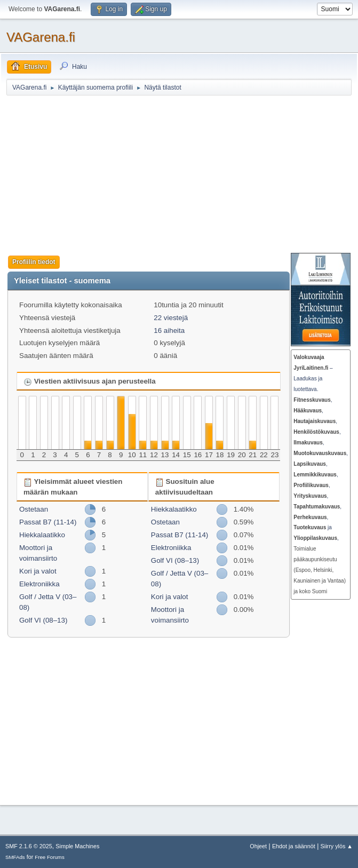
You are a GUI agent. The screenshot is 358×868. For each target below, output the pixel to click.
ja (313, 527)
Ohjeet (258, 846)
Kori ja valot (38, 571)
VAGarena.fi (41, 37)
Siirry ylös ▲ (337, 846)
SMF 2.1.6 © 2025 (29, 846)
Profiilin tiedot (34, 262)
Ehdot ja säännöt (294, 846)
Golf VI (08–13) (43, 620)
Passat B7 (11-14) (48, 522)
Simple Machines (77, 846)
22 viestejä (171, 318)
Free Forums (50, 857)
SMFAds (15, 857)
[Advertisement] (182, 174)
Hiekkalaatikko (42, 535)
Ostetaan (34, 509)
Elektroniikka (39, 584)
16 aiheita (169, 331)
